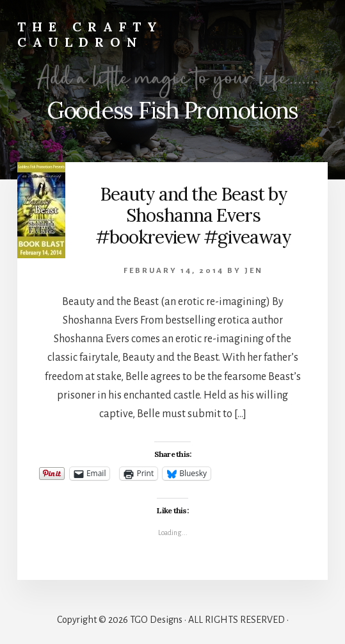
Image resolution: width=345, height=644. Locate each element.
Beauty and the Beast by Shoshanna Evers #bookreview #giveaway (193, 216)
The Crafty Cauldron (90, 34)
